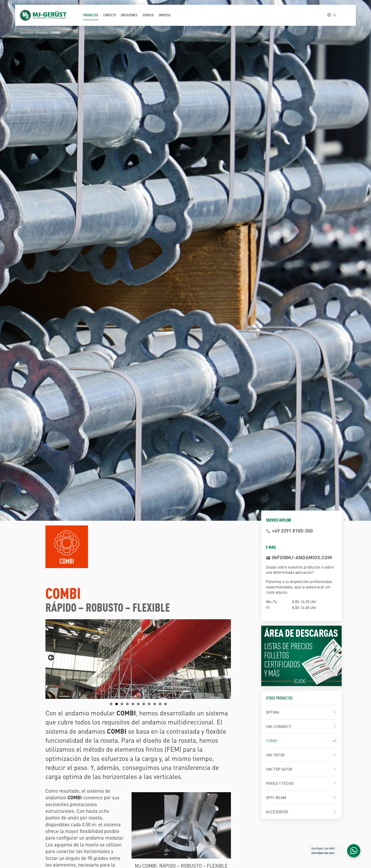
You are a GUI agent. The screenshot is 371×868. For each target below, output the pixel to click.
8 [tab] (149, 704)
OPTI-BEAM (276, 797)
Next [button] (225, 658)
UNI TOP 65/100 (279, 769)
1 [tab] (111, 704)
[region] (138, 659)
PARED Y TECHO (280, 783)
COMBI (272, 741)
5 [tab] (133, 704)
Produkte (42, 33)
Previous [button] (51, 658)
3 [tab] (122, 704)
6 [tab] (138, 704)
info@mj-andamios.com (301, 557)
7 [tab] (144, 704)
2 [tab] (117, 704)
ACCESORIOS (277, 812)
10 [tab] (160, 704)
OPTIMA (273, 712)
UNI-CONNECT (279, 726)
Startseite (27, 33)
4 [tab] (127, 704)
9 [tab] (155, 704)
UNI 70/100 (275, 755)
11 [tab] (166, 704)
